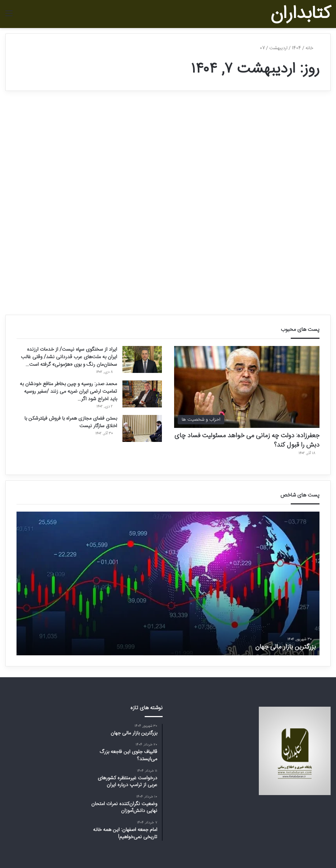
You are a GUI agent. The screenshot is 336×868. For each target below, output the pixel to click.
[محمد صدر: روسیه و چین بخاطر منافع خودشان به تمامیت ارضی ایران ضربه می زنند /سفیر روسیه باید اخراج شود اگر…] (142, 394)
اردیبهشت (278, 48)
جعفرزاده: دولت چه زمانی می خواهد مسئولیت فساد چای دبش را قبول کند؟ (247, 440)
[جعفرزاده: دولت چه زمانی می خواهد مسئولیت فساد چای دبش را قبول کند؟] (247, 387)
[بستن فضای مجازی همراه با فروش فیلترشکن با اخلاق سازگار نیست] (142, 428)
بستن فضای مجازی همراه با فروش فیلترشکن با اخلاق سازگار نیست (71, 422)
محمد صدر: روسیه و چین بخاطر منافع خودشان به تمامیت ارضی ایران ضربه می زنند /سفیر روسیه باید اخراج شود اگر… (68, 392)
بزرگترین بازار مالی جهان (286, 647)
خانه (312, 48)
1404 (297, 48)
